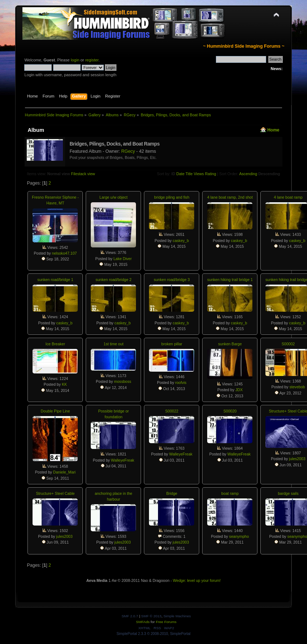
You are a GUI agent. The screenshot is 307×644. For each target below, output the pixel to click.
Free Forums (166, 622)
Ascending (248, 174)
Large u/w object (114, 197)
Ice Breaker (55, 344)
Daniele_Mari (64, 472)
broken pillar (172, 344)
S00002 (288, 344)
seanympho (239, 536)
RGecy (128, 151)
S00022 (172, 411)
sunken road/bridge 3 (172, 280)
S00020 (230, 411)
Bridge (172, 493)
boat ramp (230, 493)
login (75, 60)
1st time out (114, 344)
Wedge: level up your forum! (197, 580)
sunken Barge (230, 344)
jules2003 (297, 459)
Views (199, 174)
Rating (211, 174)
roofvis (181, 382)
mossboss (123, 381)
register (92, 60)
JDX (239, 390)
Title (189, 174)
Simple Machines (177, 616)
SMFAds (143, 622)
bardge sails (288, 493)
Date (181, 174)
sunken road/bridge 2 (114, 280)
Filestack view (83, 174)
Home (273, 130)
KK (64, 384)
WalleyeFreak (123, 460)
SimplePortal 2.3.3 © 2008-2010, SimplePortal (153, 634)
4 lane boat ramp (288, 197)
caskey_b (181, 241)
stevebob (297, 387)
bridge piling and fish (172, 197)
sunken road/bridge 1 (55, 280)
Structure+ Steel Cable (56, 493)
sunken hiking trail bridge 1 (230, 280)
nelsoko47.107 (65, 253)
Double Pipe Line (56, 411)
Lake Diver (123, 259)
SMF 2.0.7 (130, 616)
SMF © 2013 (151, 616)
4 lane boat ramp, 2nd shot (230, 197)
